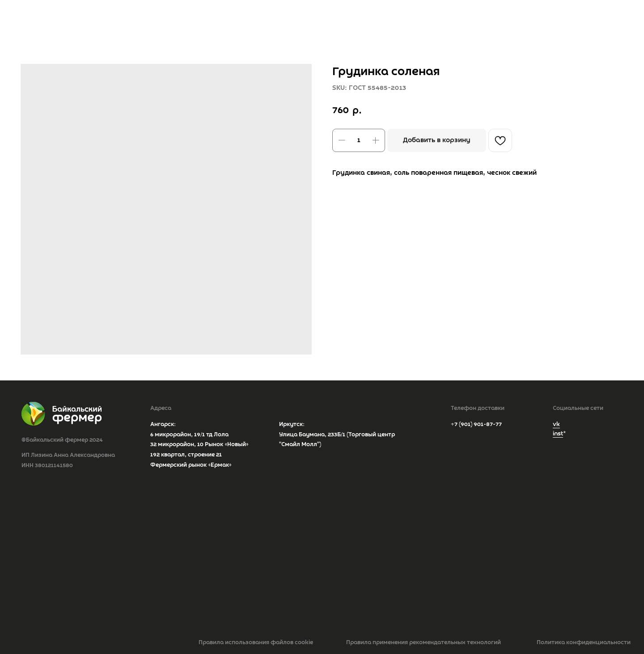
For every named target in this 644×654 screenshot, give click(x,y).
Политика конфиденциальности (584, 643)
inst (558, 434)
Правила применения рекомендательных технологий (424, 643)
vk (556, 424)
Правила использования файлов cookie (256, 643)
